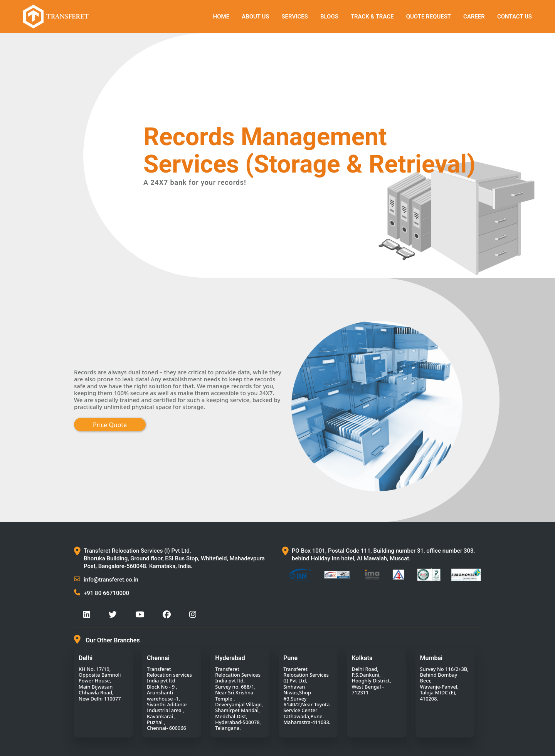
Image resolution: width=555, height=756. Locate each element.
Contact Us (515, 17)
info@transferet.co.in (111, 580)
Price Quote (110, 425)
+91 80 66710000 (106, 593)
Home (221, 17)
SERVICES (294, 17)
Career (474, 17)
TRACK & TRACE (372, 17)
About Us (255, 17)
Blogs (329, 17)
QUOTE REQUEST (429, 17)
